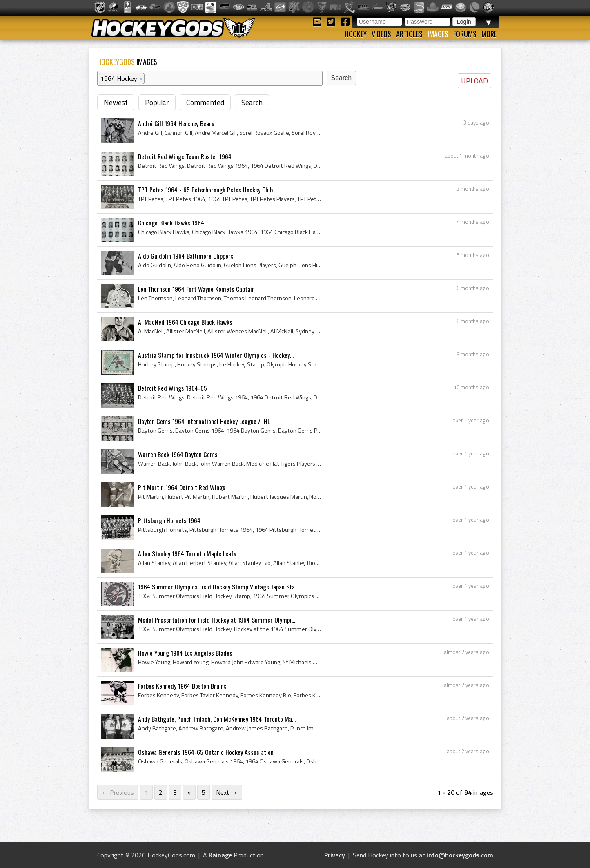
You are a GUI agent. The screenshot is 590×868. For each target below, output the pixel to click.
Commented (205, 102)
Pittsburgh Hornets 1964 (169, 520)
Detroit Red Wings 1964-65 (173, 388)
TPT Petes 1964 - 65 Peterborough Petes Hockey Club (205, 190)
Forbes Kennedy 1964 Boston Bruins (182, 686)
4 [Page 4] (189, 792)
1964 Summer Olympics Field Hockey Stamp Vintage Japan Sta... (218, 587)
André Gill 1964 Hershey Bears (176, 123)
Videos (381, 34)
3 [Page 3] (175, 792)
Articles (409, 34)
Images (438, 34)
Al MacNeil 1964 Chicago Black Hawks (185, 322)
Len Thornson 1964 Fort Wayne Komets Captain (196, 289)
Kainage (220, 855)
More (489, 34)
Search (252, 102)
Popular (157, 102)
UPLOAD (474, 81)
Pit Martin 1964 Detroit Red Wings (182, 487)
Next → (227, 792)
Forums (465, 34)
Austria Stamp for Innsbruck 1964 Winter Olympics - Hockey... (216, 355)
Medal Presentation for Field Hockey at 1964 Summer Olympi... (217, 620)
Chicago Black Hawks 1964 (171, 223)
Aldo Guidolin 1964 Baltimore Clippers (186, 256)
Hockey (356, 34)
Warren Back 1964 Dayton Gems (178, 454)
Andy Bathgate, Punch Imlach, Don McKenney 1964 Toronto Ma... (217, 719)
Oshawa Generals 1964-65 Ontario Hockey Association (206, 752)
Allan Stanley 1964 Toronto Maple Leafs (187, 553)
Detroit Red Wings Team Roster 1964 (185, 156)
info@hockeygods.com (460, 855)
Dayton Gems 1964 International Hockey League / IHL (204, 421)
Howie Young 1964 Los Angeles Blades (185, 653)
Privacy (335, 855)
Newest (116, 102)
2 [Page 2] (161, 792)
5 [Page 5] (204, 792)
